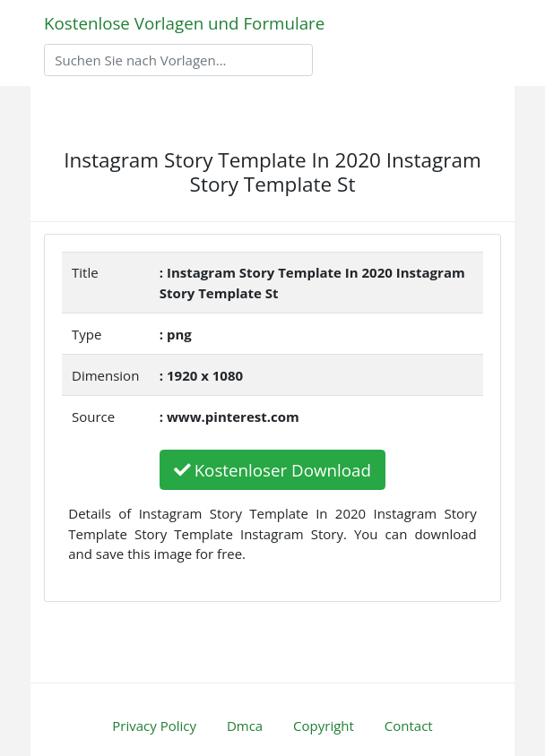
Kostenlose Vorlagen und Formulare (184, 23)
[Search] (178, 60)
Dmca (245, 726)
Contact (409, 726)
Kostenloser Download (272, 470)
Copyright (324, 726)
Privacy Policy (154, 726)
